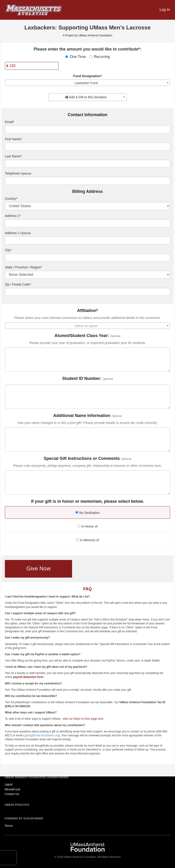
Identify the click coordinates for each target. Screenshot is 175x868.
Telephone (12, 173)
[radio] (87, 513)
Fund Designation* (88, 76)
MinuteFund (12, 789)
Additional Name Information (82, 416)
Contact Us (12, 794)
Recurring (100, 57)
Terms (9, 826)
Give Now (38, 568)
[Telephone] (87, 181)
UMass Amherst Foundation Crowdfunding (37, 777)
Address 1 (13, 216)
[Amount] (32, 66)
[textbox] (87, 97)
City (8, 250)
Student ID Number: (82, 379)
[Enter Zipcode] (87, 292)
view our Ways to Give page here (83, 719)
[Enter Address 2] (87, 240)
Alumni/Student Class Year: (82, 336)
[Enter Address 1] (87, 223)
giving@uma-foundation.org (42, 735)
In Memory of (87, 540)
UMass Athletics (17, 805)
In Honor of (87, 526)
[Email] (87, 129)
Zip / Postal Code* (18, 284)
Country (11, 199)
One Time (75, 57)
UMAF (9, 785)
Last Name (13, 156)
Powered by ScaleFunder (24, 818)
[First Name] (87, 146)
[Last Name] (87, 164)
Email (10, 122)
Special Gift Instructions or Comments (82, 459)
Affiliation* (88, 311)
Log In (165, 10)
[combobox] (87, 83)
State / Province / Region (23, 267)
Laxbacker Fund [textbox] (86, 83)
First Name (13, 139)
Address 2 (12, 233)
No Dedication (87, 513)
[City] (87, 258)
